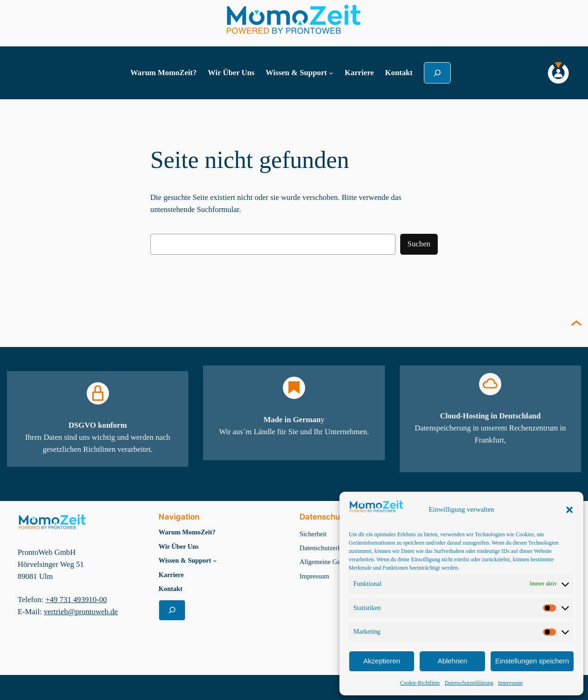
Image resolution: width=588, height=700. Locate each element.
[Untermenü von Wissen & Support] (331, 73)
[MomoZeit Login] (558, 73)
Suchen (419, 244)
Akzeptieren (382, 661)
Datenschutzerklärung (469, 683)
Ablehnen (452, 661)
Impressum (510, 683)
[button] (569, 510)
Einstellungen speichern (532, 661)
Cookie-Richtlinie (420, 683)
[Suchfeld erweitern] (437, 73)
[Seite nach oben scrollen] (576, 324)
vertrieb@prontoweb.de (80, 612)
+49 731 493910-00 (76, 600)
